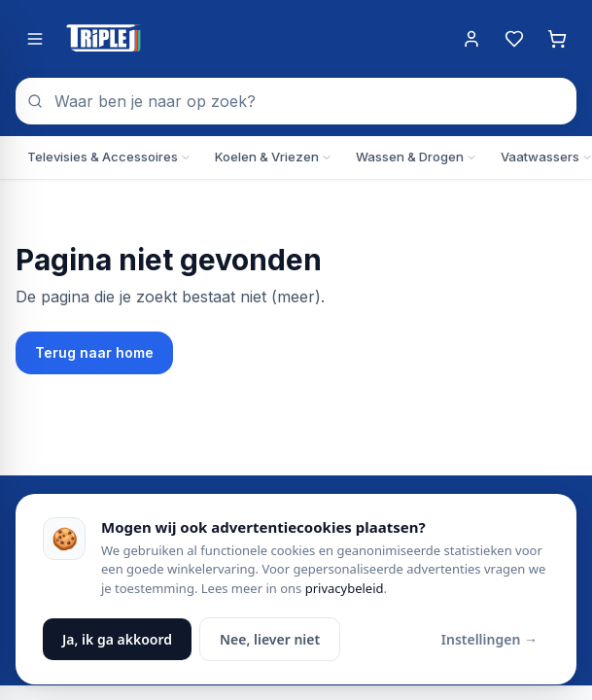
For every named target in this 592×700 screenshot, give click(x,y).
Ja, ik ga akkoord (117, 639)
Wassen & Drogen (417, 157)
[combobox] (296, 101)
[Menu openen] (35, 39)
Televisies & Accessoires (109, 157)
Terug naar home (94, 352)
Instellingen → (489, 639)
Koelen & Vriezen (274, 157)
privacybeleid (345, 588)
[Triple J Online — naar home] (103, 39)
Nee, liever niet (270, 639)
